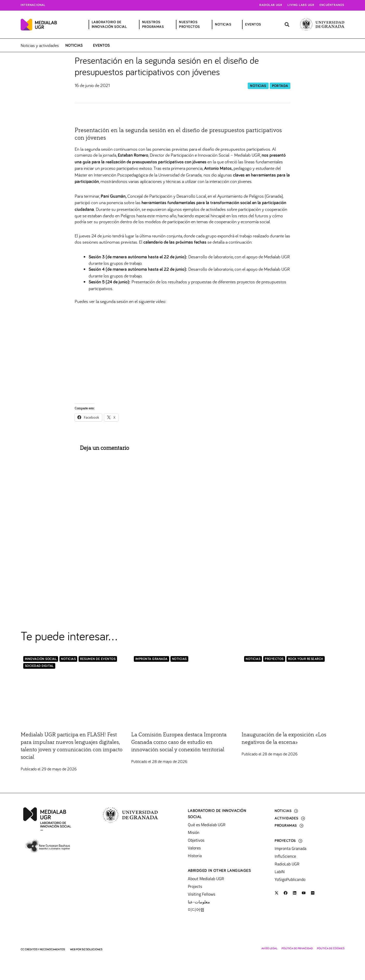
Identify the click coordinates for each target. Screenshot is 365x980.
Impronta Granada (152, 659)
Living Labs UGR (301, 5)
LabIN (280, 872)
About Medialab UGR (206, 879)
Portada (280, 86)
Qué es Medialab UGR (207, 825)
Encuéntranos (332, 5)
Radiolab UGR (271, 5)
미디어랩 (196, 910)
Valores (194, 848)
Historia (195, 856)
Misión (194, 832)
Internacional (33, 5)
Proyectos (274, 659)
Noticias (74, 45)
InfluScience (285, 856)
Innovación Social (41, 659)
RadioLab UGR (287, 864)
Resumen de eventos (98, 659)
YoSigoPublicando (290, 879)
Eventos (101, 45)
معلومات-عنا (199, 902)
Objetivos (196, 840)
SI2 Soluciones (92, 949)
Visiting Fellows (201, 894)
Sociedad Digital (39, 666)
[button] (287, 25)
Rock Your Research (306, 659)
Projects (195, 886)
